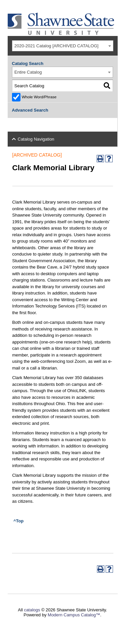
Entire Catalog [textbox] (28, 72)
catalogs (32, 610)
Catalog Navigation (36, 139)
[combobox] (63, 46)
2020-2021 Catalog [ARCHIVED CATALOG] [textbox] (56, 46)
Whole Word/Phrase (39, 97)
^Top (18, 521)
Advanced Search (30, 110)
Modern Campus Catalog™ (74, 615)
